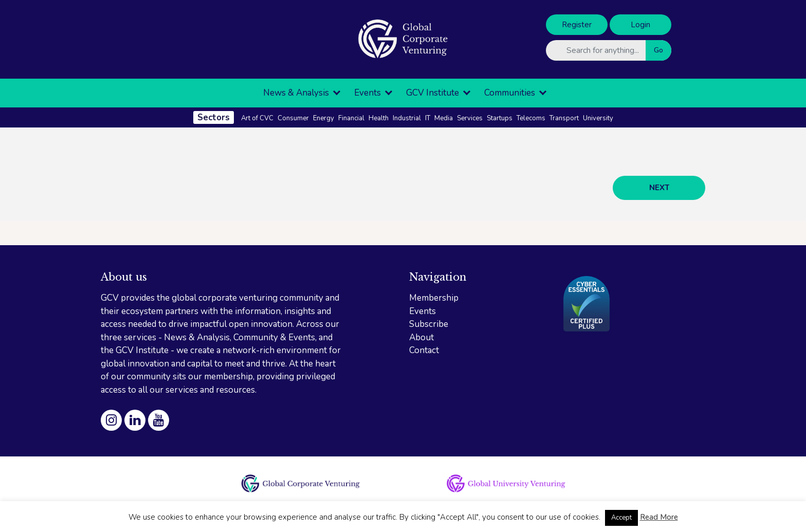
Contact (424, 350)
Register (577, 25)
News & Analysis (296, 93)
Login (640, 25)
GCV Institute (433, 93)
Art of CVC (257, 118)
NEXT (659, 188)
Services (470, 118)
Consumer (293, 118)
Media (444, 118)
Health (379, 118)
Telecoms (531, 118)
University (598, 118)
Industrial (407, 118)
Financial (351, 118)
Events (368, 93)
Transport (564, 118)
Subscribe (429, 324)
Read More (659, 517)
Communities (510, 93)
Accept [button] (621, 518)
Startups (500, 118)
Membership (434, 298)
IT (428, 118)
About (422, 337)
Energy (324, 118)
